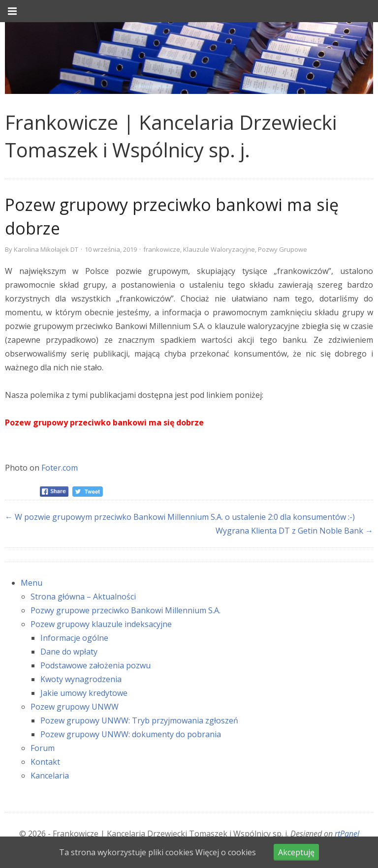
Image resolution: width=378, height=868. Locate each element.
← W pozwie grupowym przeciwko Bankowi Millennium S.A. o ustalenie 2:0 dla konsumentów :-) (180, 517)
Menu (31, 583)
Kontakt (45, 762)
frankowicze (162, 249)
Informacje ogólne (74, 638)
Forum (43, 748)
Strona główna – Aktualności (83, 597)
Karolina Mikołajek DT (46, 249)
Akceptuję (296, 852)
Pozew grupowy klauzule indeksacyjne (101, 624)
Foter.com (60, 468)
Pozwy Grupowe (283, 249)
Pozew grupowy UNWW (75, 707)
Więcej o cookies (226, 852)
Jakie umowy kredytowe (84, 693)
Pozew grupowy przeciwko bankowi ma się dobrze (104, 422)
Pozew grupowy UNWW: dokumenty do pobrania (131, 734)
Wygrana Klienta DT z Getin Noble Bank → (294, 531)
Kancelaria (50, 776)
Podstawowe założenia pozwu (95, 665)
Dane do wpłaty (69, 652)
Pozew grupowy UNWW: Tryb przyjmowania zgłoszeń (139, 720)
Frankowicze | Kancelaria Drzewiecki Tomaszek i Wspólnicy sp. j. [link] (171, 136)
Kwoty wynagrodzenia (81, 679)
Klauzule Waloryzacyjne (219, 249)
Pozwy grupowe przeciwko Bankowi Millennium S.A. (126, 610)
